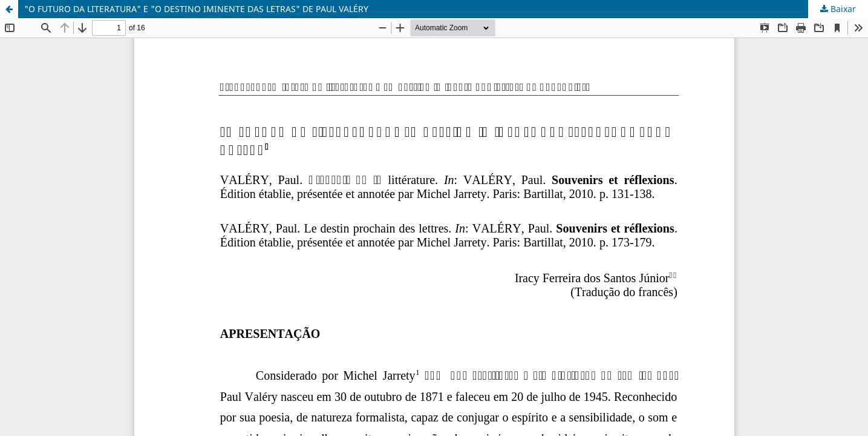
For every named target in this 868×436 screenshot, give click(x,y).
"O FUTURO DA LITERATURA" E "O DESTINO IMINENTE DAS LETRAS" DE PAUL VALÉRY (196, 9)
